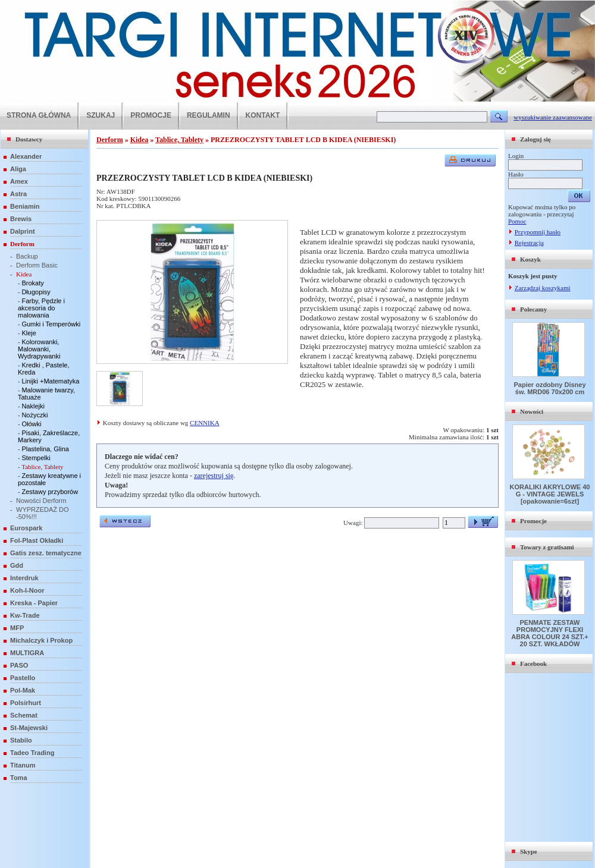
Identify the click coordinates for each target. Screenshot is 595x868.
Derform (22, 244)
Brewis (21, 219)
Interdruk (24, 578)
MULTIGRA (27, 653)
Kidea (24, 274)
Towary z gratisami (547, 547)
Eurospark (26, 528)
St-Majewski (29, 728)
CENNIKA (205, 423)
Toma (19, 778)
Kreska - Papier (34, 603)
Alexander (26, 156)
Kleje (29, 333)
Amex (19, 181)
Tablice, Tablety (42, 467)
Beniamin (25, 206)
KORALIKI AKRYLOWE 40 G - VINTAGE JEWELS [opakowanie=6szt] (550, 494)
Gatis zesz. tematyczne (46, 553)
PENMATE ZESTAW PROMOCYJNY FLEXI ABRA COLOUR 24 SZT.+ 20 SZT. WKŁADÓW (549, 633)
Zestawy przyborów (50, 492)
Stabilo (21, 740)
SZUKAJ (101, 115)
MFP (17, 628)
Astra (18, 194)
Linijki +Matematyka (50, 381)
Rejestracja (529, 243)
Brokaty (32, 283)
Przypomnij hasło (538, 232)
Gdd (17, 565)
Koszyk (530, 259)
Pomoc (517, 221)
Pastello (23, 678)
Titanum (23, 765)
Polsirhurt (26, 703)
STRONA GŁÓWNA (39, 115)
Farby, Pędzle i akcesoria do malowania (41, 308)
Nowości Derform (41, 501)
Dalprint (23, 231)
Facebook (533, 663)
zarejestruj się (214, 476)
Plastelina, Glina (45, 449)
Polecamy (533, 309)
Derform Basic (37, 265)
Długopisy (36, 292)
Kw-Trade (25, 615)
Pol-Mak (23, 690)
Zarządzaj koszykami (543, 288)
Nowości (532, 411)
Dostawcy (29, 139)
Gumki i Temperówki (51, 324)
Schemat (24, 715)
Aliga (18, 169)
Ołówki (31, 424)
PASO (19, 665)
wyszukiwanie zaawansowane (553, 117)
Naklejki (33, 406)
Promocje (533, 521)
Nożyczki (35, 415)
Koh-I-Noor (27, 590)
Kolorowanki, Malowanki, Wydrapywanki (39, 349)
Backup (27, 256)
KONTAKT (263, 115)
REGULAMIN (209, 115)
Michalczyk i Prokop (41, 640)
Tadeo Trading (32, 753)
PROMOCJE (151, 115)
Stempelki (36, 458)
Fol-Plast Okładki (37, 540)
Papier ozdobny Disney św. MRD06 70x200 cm (549, 388)
